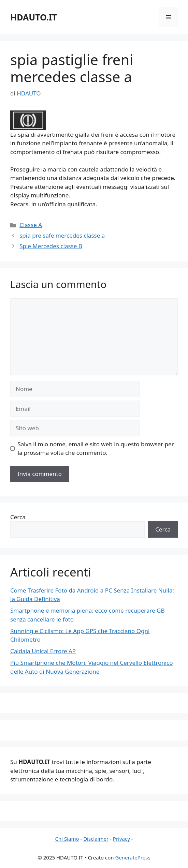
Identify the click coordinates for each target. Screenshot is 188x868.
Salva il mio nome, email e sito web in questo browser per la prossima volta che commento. (96, 448)
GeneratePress (133, 857)
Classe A (31, 225)
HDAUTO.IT (34, 17)
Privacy (121, 839)
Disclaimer (96, 839)
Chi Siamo (67, 839)
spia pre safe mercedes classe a (62, 235)
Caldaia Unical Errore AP (43, 651)
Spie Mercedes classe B (51, 246)
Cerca (18, 517)
